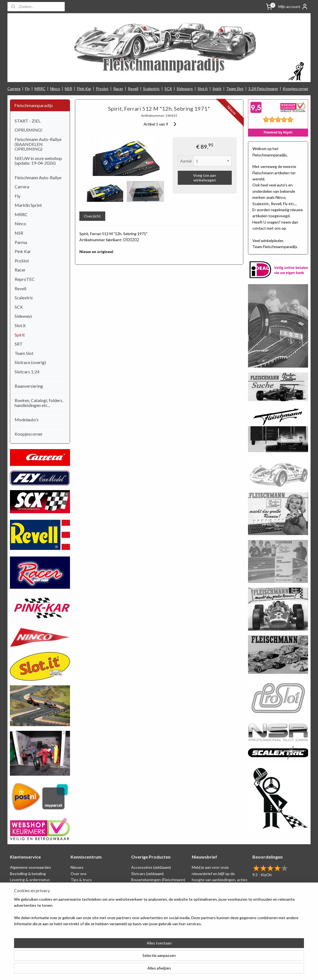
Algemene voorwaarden (30, 867)
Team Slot (235, 89)
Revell (133, 89)
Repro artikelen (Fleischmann (156, 892)
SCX (168, 89)
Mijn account (293, 7)
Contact (17, 917)
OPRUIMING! (29, 130)
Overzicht (92, 216)
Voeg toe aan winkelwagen (205, 178)
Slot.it (203, 89)
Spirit (217, 89)
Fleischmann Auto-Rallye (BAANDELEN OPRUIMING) (38, 144)
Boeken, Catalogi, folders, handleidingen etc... (39, 403)
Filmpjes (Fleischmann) (90, 910)
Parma (21, 242)
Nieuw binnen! (144, 917)
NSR (68, 89)
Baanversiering (29, 386)
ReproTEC (25, 279)
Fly (27, 89)
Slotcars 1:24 (27, 372)
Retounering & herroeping (33, 898)
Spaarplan (18, 892)
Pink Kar (84, 89)
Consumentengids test (91, 904)
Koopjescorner (296, 89)
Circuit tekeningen (87, 886)
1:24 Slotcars (142, 910)
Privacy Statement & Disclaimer (37, 886)
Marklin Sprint (28, 205)
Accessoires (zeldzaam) (151, 867)
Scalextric (151, 89)
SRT (19, 344)
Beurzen (78, 892)
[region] (123, 958)
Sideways (185, 89)
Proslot (102, 89)
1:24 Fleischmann (263, 89)
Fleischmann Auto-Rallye (38, 177)
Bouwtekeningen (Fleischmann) (158, 880)
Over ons (79, 874)
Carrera (14, 89)
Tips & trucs (81, 880)
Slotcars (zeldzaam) (147, 874)
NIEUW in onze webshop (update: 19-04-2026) (38, 161)
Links (75, 898)
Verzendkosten (23, 910)
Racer (118, 89)
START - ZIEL (28, 121)
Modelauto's (27, 420)
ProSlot (22, 261)
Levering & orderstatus (30, 880)
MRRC (40, 89)
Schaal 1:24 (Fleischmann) (153, 886)
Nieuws (77, 867)
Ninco (55, 89)
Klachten (18, 904)
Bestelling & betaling (28, 874)
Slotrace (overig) (30, 362)
